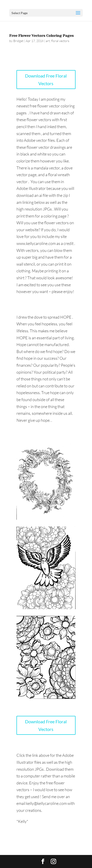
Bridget (18, 41)
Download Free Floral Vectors (46, 80)
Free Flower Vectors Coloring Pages (41, 36)
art (48, 41)
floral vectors (60, 41)
